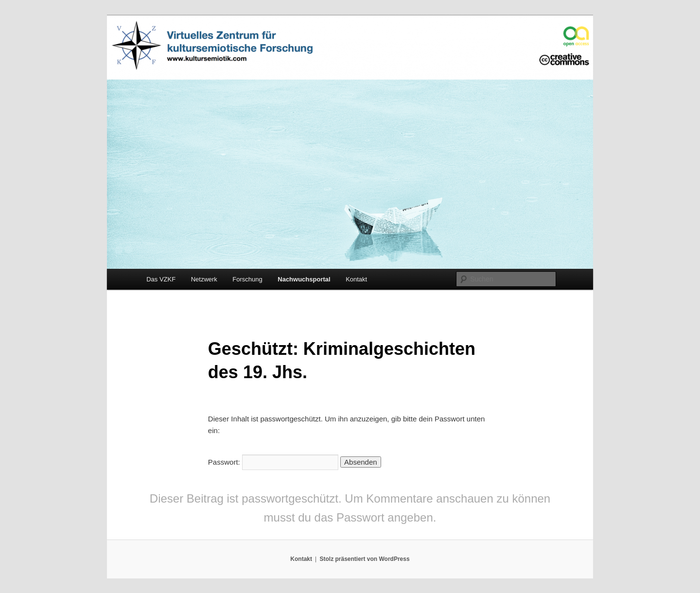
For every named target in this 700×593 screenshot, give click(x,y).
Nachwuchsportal (304, 279)
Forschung (247, 279)
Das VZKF (161, 279)
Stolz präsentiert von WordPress (364, 559)
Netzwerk (204, 279)
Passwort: (273, 462)
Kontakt (356, 279)
